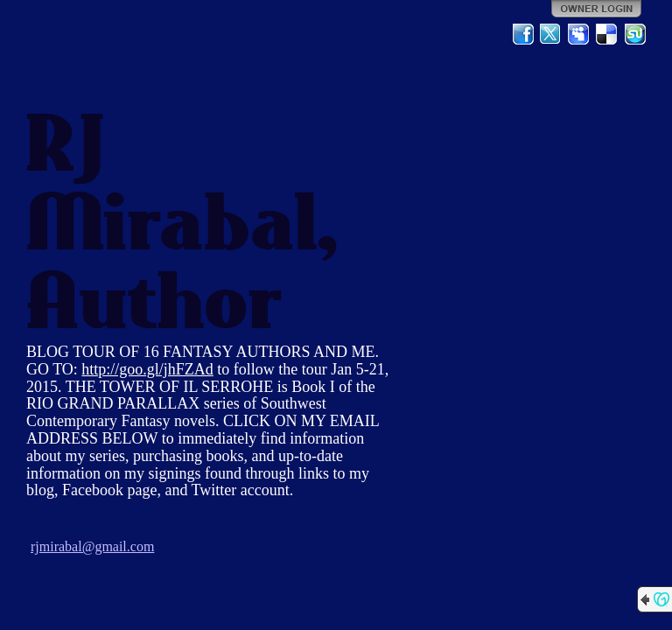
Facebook (523, 34)
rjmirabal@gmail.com (92, 546)
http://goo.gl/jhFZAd (147, 369)
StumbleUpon (635, 34)
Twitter (551, 34)
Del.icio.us (607, 34)
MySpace (579, 34)
